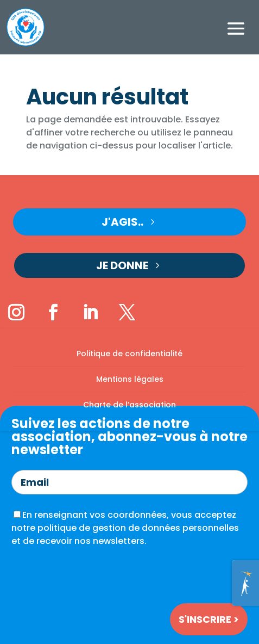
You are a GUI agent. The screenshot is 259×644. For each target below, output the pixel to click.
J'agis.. (122, 222)
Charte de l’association (129, 405)
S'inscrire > (209, 619)
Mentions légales (130, 379)
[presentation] (94, 573)
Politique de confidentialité (129, 354)
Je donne (122, 265)
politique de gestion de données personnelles (138, 528)
